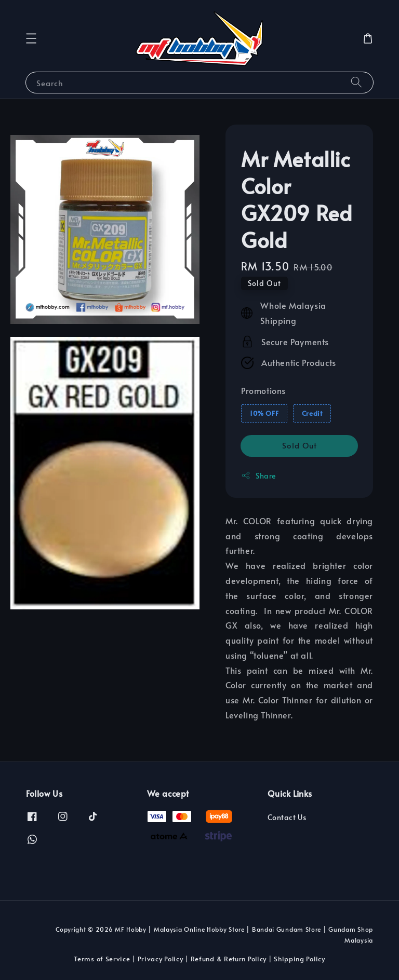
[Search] (356, 82)
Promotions (263, 390)
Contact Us (287, 818)
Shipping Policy (300, 959)
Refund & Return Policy (229, 959)
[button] (31, 38)
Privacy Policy (161, 959)
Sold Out (300, 445)
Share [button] (258, 476)
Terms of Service (102, 959)
